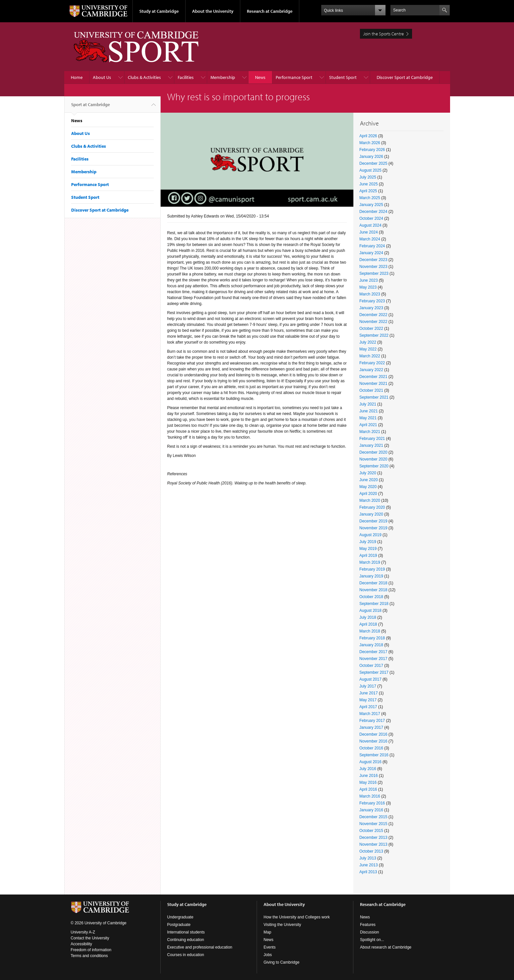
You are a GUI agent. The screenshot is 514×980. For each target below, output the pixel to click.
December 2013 (373, 838)
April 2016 (368, 789)
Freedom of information (91, 950)
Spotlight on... (372, 940)
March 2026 (370, 143)
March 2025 (370, 198)
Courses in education (186, 955)
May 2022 (368, 349)
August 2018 (370, 611)
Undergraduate (180, 917)
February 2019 (372, 569)
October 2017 (371, 666)
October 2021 (371, 390)
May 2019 (368, 549)
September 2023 (374, 273)
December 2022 (373, 315)
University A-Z (83, 932)
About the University (213, 11)
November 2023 (373, 267)
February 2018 (372, 638)
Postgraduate (179, 925)
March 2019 (370, 562)
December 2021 (373, 377)
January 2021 (371, 445)
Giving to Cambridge (281, 962)
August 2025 (370, 170)
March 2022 (370, 356)
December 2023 (373, 260)
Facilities (186, 77)
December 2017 (373, 652)
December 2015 (373, 817)
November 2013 (373, 844)
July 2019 (368, 542)
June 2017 (368, 693)
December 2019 (373, 521)
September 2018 (374, 604)
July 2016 (368, 769)
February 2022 (372, 363)
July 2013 (368, 858)
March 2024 (370, 239)
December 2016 (373, 734)
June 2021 (368, 411)
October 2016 (371, 748)
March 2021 (370, 432)
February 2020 (372, 507)
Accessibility (81, 944)
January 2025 (371, 205)
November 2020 (373, 459)
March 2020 (370, 500)
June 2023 (368, 280)
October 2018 (371, 597)
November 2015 (373, 824)
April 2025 (368, 191)
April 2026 (368, 136)
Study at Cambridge (159, 11)
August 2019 (370, 535)
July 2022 (368, 342)
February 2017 (372, 721)
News (260, 77)
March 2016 (370, 796)
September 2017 (374, 672)
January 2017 (371, 727)
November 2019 (373, 528)
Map (267, 932)
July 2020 (368, 473)
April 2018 (368, 624)
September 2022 (374, 335)
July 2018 (368, 617)
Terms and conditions (89, 956)
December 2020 (373, 452)
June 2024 (368, 232)
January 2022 (371, 370)
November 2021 (373, 384)
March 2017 (370, 714)
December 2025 (373, 163)
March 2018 (370, 631)
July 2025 (368, 177)
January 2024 (371, 253)
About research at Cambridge (386, 947)
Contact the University (90, 938)
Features (368, 925)
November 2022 (373, 322)
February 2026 (372, 150)
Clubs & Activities (144, 77)
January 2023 (371, 308)
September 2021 (374, 397)
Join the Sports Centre (384, 34)
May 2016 (368, 782)
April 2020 (368, 494)
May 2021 (368, 418)
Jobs (268, 955)
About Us (102, 77)
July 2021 (368, 404)
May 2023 (368, 287)
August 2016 (370, 762)
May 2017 (368, 700)
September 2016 (374, 755)
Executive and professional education (200, 947)
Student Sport (343, 77)
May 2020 (368, 487)
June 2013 (368, 865)
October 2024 (371, 218)
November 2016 (373, 741)
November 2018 (373, 590)
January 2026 (371, 157)
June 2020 (368, 480)
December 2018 (373, 583)
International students (186, 932)
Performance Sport (294, 77)
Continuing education (186, 940)
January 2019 (371, 576)
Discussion (369, 932)
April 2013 (368, 872)
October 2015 (371, 831)
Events (270, 947)
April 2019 (368, 556)
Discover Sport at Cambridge (405, 77)
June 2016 (368, 776)
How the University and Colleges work (297, 917)
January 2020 (371, 514)
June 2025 (368, 184)
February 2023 (372, 301)
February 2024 (372, 246)
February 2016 (372, 803)
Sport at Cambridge (90, 107)
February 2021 (372, 439)
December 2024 (373, 212)
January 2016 (371, 810)
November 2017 (373, 659)
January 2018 (371, 645)
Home (77, 77)
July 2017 (368, 686)
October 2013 (371, 851)
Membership (223, 77)
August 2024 (370, 225)
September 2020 (374, 466)
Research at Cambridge (270, 11)
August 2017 (370, 679)
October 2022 (371, 329)
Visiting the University (282, 925)
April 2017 (368, 707)
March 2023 (370, 294)
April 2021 (368, 425)
